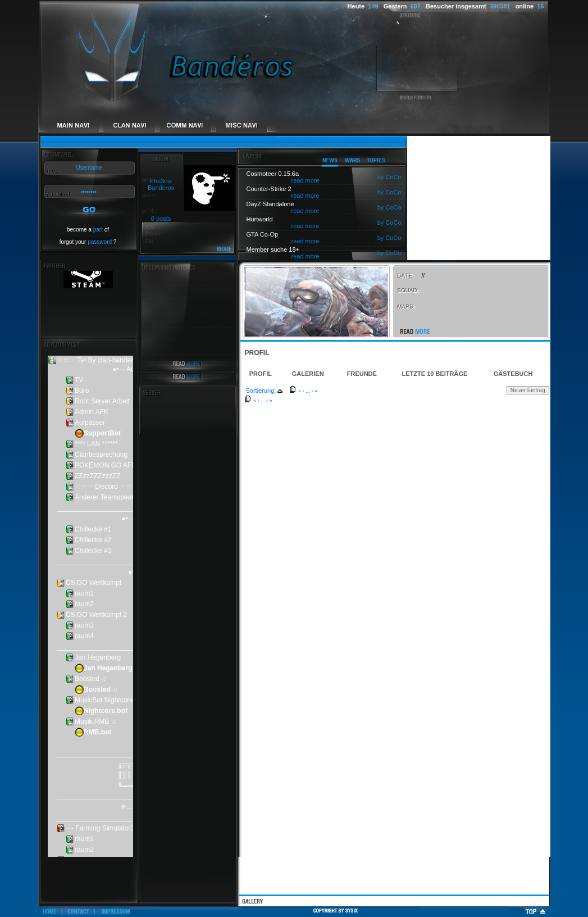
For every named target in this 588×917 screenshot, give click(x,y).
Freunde (362, 374)
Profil (261, 374)
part (98, 230)
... (308, 391)
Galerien (308, 374)
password (100, 242)
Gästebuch (513, 374)
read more (306, 180)
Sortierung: (261, 391)
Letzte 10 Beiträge (435, 374)
